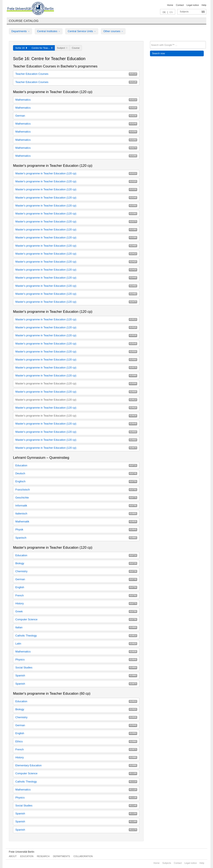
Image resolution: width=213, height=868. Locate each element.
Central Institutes (49, 31)
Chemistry (76, 571)
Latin (76, 644)
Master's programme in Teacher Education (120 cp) (76, 173)
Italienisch (76, 514)
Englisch (76, 481)
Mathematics (76, 100)
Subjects (184, 12)
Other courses (113, 31)
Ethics (76, 741)
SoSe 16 (21, 48)
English (76, 587)
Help (204, 5)
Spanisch (76, 538)
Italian (76, 627)
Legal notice (193, 5)
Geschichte (76, 498)
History (76, 603)
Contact (180, 5)
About (13, 856)
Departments (20, 31)
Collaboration (83, 856)
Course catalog (24, 21)
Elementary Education (76, 765)
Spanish (76, 675)
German (76, 116)
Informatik (76, 506)
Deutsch (76, 473)
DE (164, 12)
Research (43, 856)
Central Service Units (82, 31)
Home (170, 5)
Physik (76, 529)
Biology (76, 563)
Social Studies (76, 667)
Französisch (76, 490)
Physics (76, 660)
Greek (76, 611)
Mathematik (76, 521)
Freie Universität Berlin (22, 852)
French (76, 595)
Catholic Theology (76, 636)
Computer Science (76, 619)
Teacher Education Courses (76, 74)
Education (76, 465)
